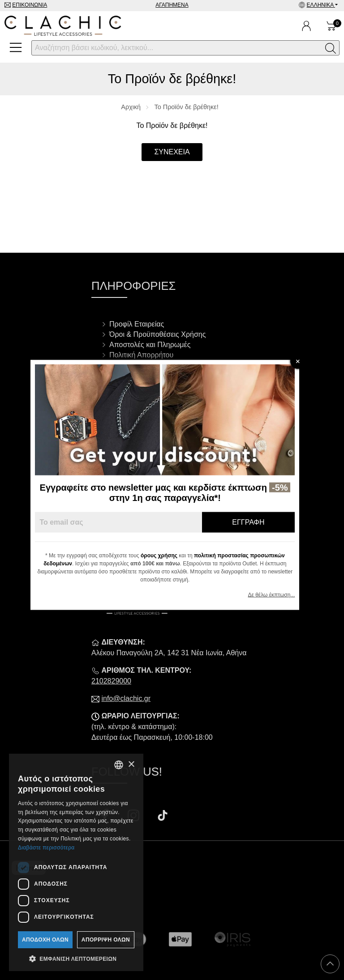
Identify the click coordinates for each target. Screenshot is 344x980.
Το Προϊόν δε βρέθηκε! (187, 107)
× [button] (131, 765)
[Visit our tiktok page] (163, 817)
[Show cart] (331, 26)
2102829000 (111, 681)
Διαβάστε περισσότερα (46, 848)
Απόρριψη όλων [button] (106, 940)
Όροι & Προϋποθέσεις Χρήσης (157, 334)
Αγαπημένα (172, 5)
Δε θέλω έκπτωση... (278, 595)
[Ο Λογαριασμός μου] (306, 26)
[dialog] (76, 862)
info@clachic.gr (126, 698)
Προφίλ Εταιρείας (137, 324)
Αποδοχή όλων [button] (45, 940)
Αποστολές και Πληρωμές (150, 345)
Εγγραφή (255, 522)
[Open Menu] (16, 47)
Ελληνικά (321, 5)
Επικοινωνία (30, 5)
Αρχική (131, 107)
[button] (76, 958)
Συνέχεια (172, 152)
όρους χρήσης (166, 556)
